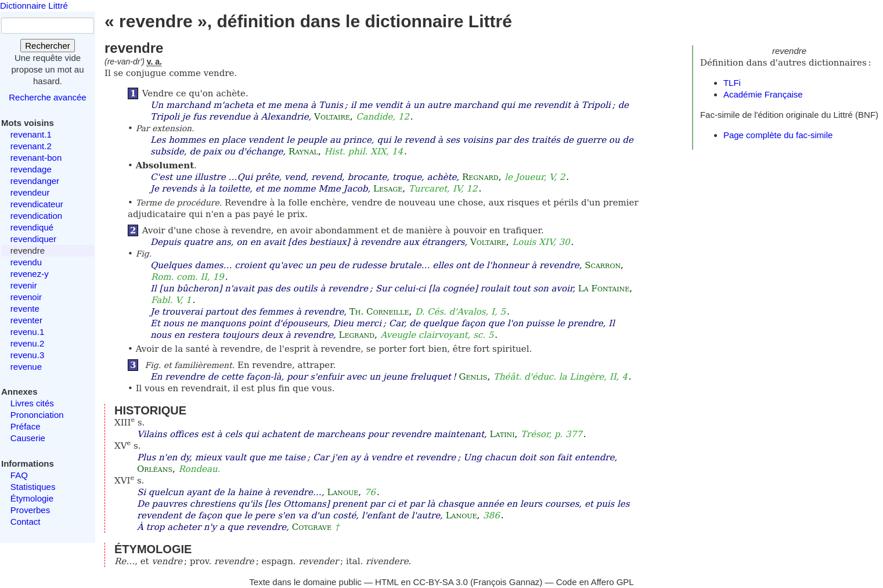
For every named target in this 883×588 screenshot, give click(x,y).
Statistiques (33, 487)
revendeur (30, 192)
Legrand (357, 335)
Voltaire (332, 117)
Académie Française (763, 94)
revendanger (35, 181)
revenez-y (30, 274)
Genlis (473, 377)
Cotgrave (312, 527)
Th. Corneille (379, 312)
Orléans (155, 469)
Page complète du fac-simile (778, 135)
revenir (24, 285)
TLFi (732, 83)
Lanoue (343, 492)
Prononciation (37, 415)
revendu (26, 262)
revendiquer (33, 239)
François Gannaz (506, 582)
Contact (26, 522)
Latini (502, 434)
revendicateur (37, 204)
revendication (36, 216)
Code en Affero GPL (595, 582)
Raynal (303, 151)
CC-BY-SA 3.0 (440, 582)
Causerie (28, 438)
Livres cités (32, 403)
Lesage (388, 189)
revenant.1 (31, 134)
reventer (26, 320)
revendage (31, 169)
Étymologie (32, 498)
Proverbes (30, 510)
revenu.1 (27, 332)
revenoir (26, 297)
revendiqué (32, 227)
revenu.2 (27, 343)
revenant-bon (36, 158)
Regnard (480, 177)
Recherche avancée (47, 97)
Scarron (603, 265)
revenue (26, 367)
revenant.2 (31, 146)
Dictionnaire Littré (34, 6)
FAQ (19, 475)
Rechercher (48, 46)
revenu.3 (27, 355)
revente (25, 309)
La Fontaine (604, 288)
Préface (26, 426)
